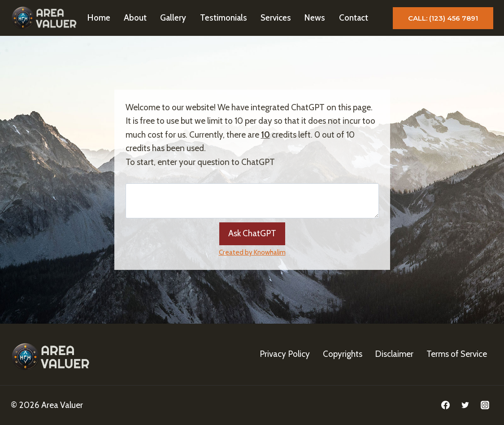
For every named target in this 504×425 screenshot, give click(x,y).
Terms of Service (457, 354)
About (135, 18)
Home (99, 18)
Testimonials (224, 18)
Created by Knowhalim (252, 252)
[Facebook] (446, 405)
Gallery (173, 18)
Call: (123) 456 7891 (443, 18)
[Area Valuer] (45, 18)
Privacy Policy (285, 354)
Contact (354, 18)
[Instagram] (485, 405)
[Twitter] (465, 405)
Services (276, 18)
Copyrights (343, 354)
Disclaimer (394, 354)
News (315, 18)
